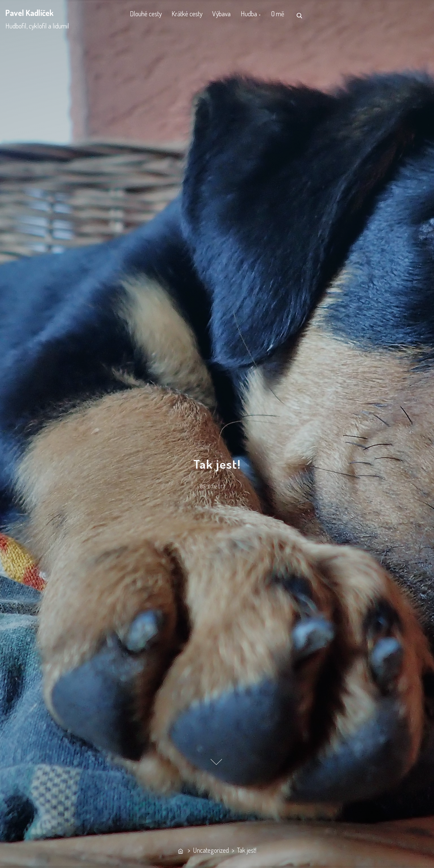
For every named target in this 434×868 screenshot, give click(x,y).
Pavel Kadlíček (29, 13)
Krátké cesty (192, 15)
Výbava (231, 15)
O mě (294, 15)
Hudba (261, 15)
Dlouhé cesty (147, 15)
